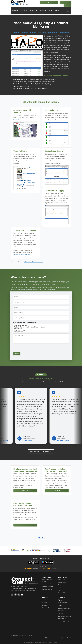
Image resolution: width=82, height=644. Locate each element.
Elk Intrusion (41, 329)
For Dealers (33, 11)
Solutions (15, 11)
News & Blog (62, 577)
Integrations (24, 11)
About (50, 11)
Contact (44, 603)
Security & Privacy (63, 591)
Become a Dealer (47, 606)
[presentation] (24, 348)
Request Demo (65, 2)
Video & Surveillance (48, 582)
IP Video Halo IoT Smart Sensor (33, 262)
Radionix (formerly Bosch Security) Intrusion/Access (41, 327)
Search (68, 11)
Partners (45, 600)
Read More (25, 489)
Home (8, 11)
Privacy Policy (44, 636)
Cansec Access (41, 332)
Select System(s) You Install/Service (24, 322)
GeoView (16, 120)
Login (67, 5)
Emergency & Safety (48, 585)
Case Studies (62, 580)
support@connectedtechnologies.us (65, 615)
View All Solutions (47, 587)
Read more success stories (41, 449)
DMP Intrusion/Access (41, 326)
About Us (45, 598)
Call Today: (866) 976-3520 (49, 2)
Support (57, 11)
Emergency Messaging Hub (22, 255)
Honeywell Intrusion (41, 330)
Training (60, 588)
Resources (42, 11)
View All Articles (41, 536)
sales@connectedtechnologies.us (64, 607)
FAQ (59, 585)
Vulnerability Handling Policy (58, 636)
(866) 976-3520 (63, 600)
